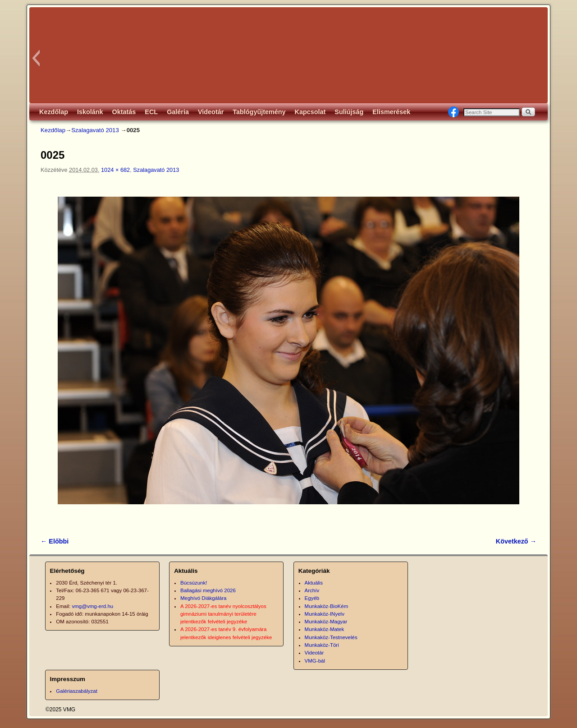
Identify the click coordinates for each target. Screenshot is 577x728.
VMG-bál (315, 661)
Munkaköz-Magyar (326, 622)
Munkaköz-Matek (325, 629)
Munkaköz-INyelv (325, 614)
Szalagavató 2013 (95, 130)
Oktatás (124, 112)
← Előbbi (55, 541)
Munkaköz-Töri (322, 645)
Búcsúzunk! (194, 583)
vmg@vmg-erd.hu (93, 606)
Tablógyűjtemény (259, 112)
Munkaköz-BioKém (327, 606)
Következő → (516, 541)
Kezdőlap (54, 112)
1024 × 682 (115, 170)
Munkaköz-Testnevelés (331, 637)
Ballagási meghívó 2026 (208, 590)
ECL (151, 112)
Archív (312, 590)
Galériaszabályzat (77, 691)
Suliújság (349, 112)
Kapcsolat (310, 112)
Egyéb (312, 598)
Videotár (211, 112)
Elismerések (391, 112)
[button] (36, 58)
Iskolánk (90, 112)
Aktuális (314, 583)
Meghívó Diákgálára (203, 598)
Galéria (178, 112)
